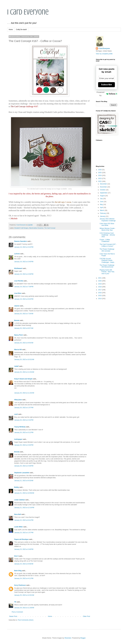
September (104, 193)
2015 (100, 296)
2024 (100, 175)
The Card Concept (50, 228)
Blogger (83, 638)
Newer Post (13, 616)
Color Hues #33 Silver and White (107, 224)
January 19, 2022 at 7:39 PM (24, 287)
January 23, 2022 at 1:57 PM (24, 533)
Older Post (86, 616)
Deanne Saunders (21, 241)
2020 (100, 281)
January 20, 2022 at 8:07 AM (24, 328)
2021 (100, 278)
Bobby (17, 487)
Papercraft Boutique (21, 539)
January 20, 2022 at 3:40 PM (24, 445)
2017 (100, 290)
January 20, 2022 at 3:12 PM (24, 432)
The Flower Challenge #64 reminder (107, 250)
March (102, 210)
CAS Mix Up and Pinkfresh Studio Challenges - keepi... (107, 260)
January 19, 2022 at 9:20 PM (24, 299)
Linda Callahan (20, 500)
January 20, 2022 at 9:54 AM (24, 343)
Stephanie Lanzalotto (22, 473)
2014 (100, 299)
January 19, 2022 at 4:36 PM (24, 274)
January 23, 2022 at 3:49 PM (24, 549)
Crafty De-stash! (21, 30)
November (104, 187)
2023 (100, 178)
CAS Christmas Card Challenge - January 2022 (107, 235)
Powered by (107, 94)
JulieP (16, 366)
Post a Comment (17, 612)
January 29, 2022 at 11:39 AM (24, 608)
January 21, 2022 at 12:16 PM (24, 508)
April (102, 208)
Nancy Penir (19, 335)
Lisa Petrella (19, 281)
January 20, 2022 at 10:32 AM (24, 359)
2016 (100, 293)
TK (15, 602)
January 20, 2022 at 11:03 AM (24, 372)
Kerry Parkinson (20, 585)
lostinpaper (18, 439)
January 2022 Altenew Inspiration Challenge (108, 220)
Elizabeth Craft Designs (21, 228)
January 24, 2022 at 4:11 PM (24, 578)
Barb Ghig (18, 571)
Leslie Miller (19, 527)
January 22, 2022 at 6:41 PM (24, 520)
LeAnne (17, 254)
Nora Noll (18, 514)
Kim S (16, 556)
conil (16, 414)
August (103, 196)
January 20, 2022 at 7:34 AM (24, 314)
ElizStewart (18, 268)
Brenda (17, 452)
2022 (100, 181)
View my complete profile (104, 54)
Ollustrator (68, 638)
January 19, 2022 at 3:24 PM (24, 247)
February (103, 213)
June (102, 202)
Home (11, 30)
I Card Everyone (28, 12)
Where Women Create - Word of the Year (108, 229)
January (103, 216)
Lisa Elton (18, 293)
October (103, 190)
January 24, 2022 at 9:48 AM (24, 564)
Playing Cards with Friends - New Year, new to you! (107, 272)
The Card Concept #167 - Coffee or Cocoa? (108, 245)
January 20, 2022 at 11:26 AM (24, 393)
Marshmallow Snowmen (36, 228)
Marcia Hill (18, 350)
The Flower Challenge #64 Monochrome (107, 266)
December (104, 184)
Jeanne (17, 306)
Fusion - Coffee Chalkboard (105, 241)
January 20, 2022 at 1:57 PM (24, 408)
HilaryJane (18, 400)
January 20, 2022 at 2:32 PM (24, 420)
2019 (100, 284)
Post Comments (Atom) (26, 620)
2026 (100, 170)
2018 (100, 287)
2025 (100, 173)
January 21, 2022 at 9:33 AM (24, 481)
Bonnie (17, 320)
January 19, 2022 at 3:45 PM (24, 262)
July (102, 199)
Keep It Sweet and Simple (23, 379)
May (102, 204)
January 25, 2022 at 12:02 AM (24, 595)
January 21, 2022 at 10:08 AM (24, 493)
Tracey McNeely (20, 427)
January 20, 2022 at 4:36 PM (24, 466)
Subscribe (106, 85)
